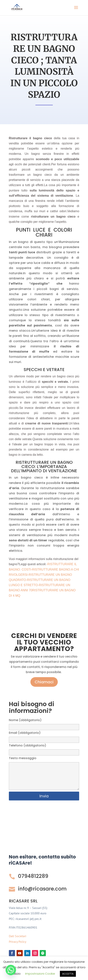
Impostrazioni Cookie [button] (40, 974)
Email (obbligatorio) (44, 736)
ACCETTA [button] (68, 974)
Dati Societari (18, 936)
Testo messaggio (44, 773)
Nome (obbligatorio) (44, 723)
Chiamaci (44, 682)
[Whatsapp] (11, 970)
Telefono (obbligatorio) (44, 749)
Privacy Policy (18, 942)
